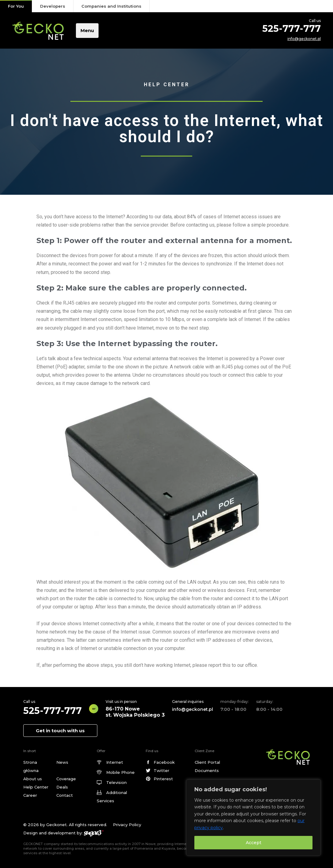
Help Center (36, 787)
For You (16, 6)
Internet (115, 762)
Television (116, 782)
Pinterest (163, 779)
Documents (207, 770)
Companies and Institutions (111, 6)
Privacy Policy (127, 825)
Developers (53, 6)
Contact (65, 795)
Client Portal (207, 762)
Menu (87, 30)
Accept (254, 843)
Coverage (66, 779)
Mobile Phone (120, 772)
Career (30, 795)
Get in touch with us (60, 731)
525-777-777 (292, 29)
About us (33, 779)
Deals (62, 787)
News (62, 762)
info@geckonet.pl (304, 39)
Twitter (161, 770)
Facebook (164, 762)
